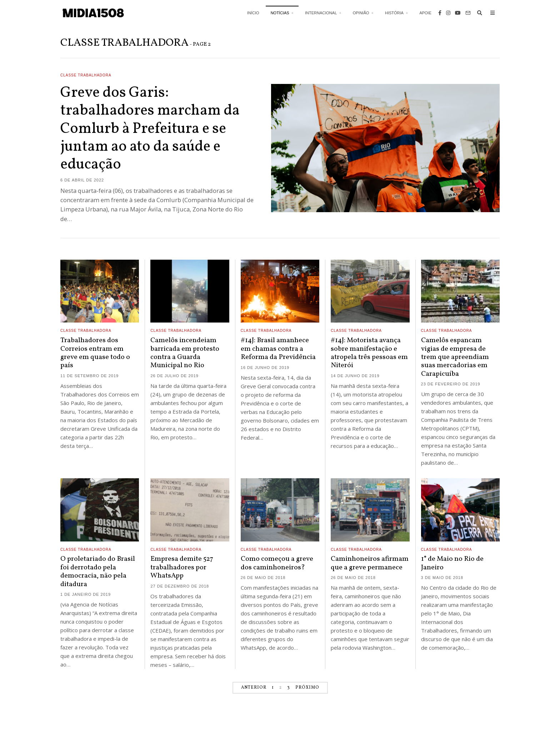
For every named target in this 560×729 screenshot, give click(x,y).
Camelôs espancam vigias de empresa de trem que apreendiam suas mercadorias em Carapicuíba (455, 357)
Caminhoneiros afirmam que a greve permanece (370, 563)
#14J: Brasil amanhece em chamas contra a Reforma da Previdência (278, 349)
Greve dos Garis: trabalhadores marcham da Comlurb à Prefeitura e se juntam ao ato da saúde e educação (150, 129)
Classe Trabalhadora (86, 75)
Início (253, 13)
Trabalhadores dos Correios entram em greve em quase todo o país (95, 353)
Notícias (280, 13)
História (394, 13)
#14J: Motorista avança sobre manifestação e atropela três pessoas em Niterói (369, 353)
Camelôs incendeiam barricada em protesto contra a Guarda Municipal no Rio (185, 353)
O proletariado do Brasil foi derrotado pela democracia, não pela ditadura (98, 571)
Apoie (425, 13)
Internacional (321, 13)
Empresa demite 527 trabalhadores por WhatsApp (182, 567)
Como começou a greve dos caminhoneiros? (277, 563)
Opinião (361, 13)
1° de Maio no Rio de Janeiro (452, 563)
